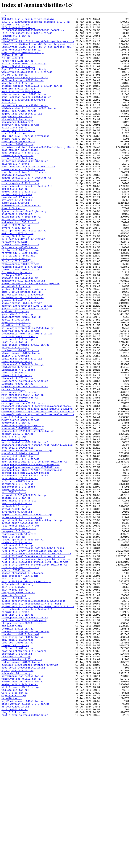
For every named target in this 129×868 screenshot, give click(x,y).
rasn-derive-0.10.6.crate (19, 631)
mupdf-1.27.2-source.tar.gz (20, 501)
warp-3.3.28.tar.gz (14, 828)
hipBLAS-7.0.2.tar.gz (16, 384)
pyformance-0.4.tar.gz (17, 611)
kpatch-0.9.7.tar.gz (15, 424)
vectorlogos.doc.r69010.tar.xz (22, 815)
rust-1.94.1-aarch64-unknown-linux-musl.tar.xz (34, 675)
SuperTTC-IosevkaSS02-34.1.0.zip (24, 80)
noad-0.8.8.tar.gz (14, 521)
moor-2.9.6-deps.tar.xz (17, 498)
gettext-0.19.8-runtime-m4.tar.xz (25, 344)
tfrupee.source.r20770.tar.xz (22, 745)
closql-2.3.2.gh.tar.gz (17, 184)
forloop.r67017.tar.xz (17, 327)
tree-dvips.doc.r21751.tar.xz (22, 788)
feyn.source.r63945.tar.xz (20, 294)
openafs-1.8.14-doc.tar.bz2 (20, 541)
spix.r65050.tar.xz (14, 705)
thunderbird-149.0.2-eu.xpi (20, 758)
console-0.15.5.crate (16, 207)
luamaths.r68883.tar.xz (17, 458)
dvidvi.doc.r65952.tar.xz (19, 261)
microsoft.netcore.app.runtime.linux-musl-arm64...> (38, 494)
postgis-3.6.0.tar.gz (16, 595)
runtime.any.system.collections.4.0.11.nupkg (33, 655)
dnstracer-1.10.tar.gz (17, 254)
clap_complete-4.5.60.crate (20, 180)
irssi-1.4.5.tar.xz (14, 408)
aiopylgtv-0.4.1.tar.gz (17, 97)
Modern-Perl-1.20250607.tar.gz (22, 60)
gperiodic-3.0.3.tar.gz (17, 374)
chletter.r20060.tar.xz (17, 170)
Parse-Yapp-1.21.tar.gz (17, 70)
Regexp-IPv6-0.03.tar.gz (18, 77)
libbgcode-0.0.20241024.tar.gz (22, 434)
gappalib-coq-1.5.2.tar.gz (20, 331)
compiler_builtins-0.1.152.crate (24, 204)
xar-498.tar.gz (12, 835)
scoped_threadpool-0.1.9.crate (22, 685)
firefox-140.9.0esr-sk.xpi (20, 301)
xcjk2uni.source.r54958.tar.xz (22, 838)
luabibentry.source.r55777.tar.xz (25, 454)
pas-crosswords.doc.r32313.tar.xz (25, 568)
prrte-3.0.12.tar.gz (15, 605)
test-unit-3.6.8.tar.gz (17, 735)
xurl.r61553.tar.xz (14, 849)
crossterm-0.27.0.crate (17, 234)
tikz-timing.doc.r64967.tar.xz (22, 762)
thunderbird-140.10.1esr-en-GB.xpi (25, 755)
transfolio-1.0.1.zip (16, 785)
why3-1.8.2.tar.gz (14, 832)
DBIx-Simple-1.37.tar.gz (18, 30)
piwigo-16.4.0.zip (14, 585)
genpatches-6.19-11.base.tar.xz (23, 334)
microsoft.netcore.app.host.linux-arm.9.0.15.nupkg (37, 488)
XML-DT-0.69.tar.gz (14, 87)
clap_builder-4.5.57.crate (20, 177)
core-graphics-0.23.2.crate (20, 217)
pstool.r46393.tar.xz (16, 608)
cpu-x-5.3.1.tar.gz (14, 224)
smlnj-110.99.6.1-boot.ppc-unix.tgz (26, 695)
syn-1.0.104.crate (14, 712)
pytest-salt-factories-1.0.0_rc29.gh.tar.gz (32, 621)
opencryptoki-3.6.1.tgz (17, 545)
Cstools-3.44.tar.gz (15, 27)
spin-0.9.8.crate (13, 702)
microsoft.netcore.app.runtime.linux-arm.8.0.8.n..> (38, 491)
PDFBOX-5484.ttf (12, 67)
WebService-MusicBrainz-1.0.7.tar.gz (27, 84)
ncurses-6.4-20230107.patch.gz (22, 508)
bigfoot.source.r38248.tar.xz (22, 134)
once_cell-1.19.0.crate (17, 534)
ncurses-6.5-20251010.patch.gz (22, 511)
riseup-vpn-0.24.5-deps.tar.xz (22, 645)
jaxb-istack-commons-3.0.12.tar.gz (25, 411)
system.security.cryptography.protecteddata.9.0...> (38, 725)
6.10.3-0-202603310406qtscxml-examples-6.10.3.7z (36, 23)
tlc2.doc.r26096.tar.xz (17, 768)
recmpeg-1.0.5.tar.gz (16, 635)
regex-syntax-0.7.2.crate (19, 638)
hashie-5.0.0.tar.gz (15, 381)
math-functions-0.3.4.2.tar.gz (22, 471)
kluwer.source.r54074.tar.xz (21, 421)
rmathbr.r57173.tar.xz (17, 648)
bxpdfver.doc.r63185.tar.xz (20, 147)
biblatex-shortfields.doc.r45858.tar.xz (29, 127)
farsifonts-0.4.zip (14, 287)
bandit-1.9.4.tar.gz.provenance (23, 117)
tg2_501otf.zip (12, 748)
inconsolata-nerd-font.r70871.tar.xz (27, 398)
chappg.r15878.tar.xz (16, 164)
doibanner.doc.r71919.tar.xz (21, 257)
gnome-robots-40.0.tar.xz (19, 357)
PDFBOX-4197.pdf (12, 63)
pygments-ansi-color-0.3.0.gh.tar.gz (27, 615)
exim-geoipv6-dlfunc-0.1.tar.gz (23, 284)
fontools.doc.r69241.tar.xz (20, 321)
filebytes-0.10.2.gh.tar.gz (20, 297)
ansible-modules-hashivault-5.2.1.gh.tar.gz (32, 100)
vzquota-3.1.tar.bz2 (15, 825)
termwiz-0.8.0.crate (15, 732)
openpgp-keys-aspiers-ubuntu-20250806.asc (30, 555)
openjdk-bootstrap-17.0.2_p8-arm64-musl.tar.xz (34, 551)
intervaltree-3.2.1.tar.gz (20, 401)
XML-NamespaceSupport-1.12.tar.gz (25, 90)
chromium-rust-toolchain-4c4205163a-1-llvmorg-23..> (38, 174)
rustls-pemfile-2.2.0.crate (20, 678)
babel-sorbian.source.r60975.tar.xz (26, 114)
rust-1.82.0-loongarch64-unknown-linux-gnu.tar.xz (36, 661)
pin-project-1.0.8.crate (18, 581)
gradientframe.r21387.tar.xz (21, 377)
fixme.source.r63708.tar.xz (20, 314)
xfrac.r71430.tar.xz (15, 845)
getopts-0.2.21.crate (16, 341)
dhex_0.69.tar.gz (13, 247)
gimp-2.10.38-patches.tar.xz (21, 347)
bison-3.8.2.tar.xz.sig (17, 140)
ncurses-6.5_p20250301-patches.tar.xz (28, 514)
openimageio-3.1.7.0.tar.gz (20, 548)
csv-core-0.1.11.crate (17, 237)
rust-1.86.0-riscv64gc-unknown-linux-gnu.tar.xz (35, 671)
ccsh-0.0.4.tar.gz (14, 157)
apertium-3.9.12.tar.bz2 (18, 104)
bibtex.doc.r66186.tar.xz (19, 130)
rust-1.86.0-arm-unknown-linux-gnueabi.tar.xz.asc (36, 668)
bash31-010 (9, 120)
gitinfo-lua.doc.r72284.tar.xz (22, 354)
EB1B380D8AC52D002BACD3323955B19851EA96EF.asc (33, 33)
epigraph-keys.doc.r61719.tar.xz (24, 274)
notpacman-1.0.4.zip (15, 524)
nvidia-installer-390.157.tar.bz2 (25, 528)
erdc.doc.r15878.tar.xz (17, 277)
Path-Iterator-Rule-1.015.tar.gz (24, 73)
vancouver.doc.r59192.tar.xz (21, 812)
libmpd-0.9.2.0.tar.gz (17, 448)
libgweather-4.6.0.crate (18, 441)
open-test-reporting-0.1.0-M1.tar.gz (27, 538)
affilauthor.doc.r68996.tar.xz (22, 94)
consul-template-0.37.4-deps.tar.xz (26, 210)
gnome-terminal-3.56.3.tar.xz (22, 361)
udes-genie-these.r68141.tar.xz (23, 798)
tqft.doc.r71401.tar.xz (17, 775)
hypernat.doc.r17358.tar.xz (20, 394)
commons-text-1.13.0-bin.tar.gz (23, 200)
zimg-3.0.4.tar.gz (14, 852)
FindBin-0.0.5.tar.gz (16, 40)
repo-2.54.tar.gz (13, 641)
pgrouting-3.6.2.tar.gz (17, 578)
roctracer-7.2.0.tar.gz (17, 651)
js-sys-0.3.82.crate (15, 414)
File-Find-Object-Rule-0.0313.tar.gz (27, 37)
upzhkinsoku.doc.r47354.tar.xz (22, 808)
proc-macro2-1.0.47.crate (19, 598)
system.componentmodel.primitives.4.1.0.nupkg (33, 718)
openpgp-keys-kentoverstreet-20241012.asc (30, 558)
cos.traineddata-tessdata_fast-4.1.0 (27, 220)
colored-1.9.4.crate (15, 194)
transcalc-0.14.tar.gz (17, 782)
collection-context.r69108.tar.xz (25, 190)
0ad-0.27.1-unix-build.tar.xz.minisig (28, 20)
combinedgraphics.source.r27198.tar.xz (28, 197)
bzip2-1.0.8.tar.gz (14, 150)
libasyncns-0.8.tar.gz (17, 431)
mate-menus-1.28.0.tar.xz (19, 468)
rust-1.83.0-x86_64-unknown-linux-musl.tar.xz (33, 665)
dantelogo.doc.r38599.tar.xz (21, 244)
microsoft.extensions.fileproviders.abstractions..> (38, 484)
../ (4, 17)
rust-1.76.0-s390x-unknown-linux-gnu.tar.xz (32, 658)
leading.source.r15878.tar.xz (22, 428)
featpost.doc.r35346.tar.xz (20, 291)
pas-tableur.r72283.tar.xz (20, 571)
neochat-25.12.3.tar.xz (17, 518)
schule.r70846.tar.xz (16, 681)
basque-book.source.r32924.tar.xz (25, 124)
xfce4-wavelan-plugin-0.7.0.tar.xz (25, 842)
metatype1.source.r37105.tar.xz (23, 481)
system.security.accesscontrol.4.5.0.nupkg (31, 722)
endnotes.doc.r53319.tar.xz (20, 264)
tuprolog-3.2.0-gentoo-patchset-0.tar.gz (30, 795)
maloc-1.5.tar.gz (13, 464)
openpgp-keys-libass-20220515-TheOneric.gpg (32, 561)
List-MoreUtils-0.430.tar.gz (21, 57)
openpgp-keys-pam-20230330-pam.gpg (25, 565)
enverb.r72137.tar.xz (16, 271)
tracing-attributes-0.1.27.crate (24, 778)
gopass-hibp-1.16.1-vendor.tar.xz (25, 367)
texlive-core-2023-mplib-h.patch (24, 742)
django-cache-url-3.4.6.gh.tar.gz (25, 251)
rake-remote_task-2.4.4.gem (20, 628)
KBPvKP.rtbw (9, 43)
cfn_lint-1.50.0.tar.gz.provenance (25, 160)
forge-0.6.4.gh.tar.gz (17, 324)
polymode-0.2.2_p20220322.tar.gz (24, 591)
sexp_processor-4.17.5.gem (20, 688)
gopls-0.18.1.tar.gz (15, 371)
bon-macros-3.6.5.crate (17, 144)
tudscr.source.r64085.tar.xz (21, 792)
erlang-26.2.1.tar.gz (16, 281)
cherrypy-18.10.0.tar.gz (18, 167)
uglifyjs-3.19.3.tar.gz (17, 802)
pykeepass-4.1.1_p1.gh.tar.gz (22, 618)
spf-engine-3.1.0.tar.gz (18, 698)
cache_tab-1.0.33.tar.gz (18, 154)
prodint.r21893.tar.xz (17, 601)
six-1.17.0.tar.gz (14, 692)
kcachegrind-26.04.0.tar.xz (20, 418)
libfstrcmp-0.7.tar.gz (17, 438)
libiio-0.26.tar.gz (14, 444)
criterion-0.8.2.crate (17, 231)
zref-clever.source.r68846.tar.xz (25, 855)
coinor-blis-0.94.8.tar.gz (20, 187)
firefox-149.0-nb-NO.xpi (18, 304)
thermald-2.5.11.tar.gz (17, 752)
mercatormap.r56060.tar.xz (20, 474)
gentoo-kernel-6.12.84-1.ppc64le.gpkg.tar (30, 337)
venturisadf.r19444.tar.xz (20, 818)
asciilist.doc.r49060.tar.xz (21, 107)
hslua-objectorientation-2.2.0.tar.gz (28, 391)
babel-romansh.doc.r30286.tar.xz (24, 110)
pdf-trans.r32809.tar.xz (18, 575)
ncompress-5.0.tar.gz (16, 504)
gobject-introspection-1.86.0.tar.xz (27, 364)
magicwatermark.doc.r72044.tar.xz (25, 461)
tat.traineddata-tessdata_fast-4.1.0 (27, 728)
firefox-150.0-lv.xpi (16, 307)
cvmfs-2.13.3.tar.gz (15, 241)
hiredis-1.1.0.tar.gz (16, 388)
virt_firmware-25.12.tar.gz (20, 822)
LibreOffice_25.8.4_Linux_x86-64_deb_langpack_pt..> (38, 50)
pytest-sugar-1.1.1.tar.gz (20, 625)
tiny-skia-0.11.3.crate (17, 765)
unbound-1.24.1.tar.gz (17, 805)
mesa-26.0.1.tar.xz (14, 478)
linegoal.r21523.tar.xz (17, 451)
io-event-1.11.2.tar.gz (17, 404)
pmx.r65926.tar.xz (14, 588)
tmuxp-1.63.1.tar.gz (15, 772)
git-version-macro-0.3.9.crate (22, 351)
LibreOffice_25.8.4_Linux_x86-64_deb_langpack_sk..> (38, 53)
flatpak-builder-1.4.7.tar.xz (22, 317)
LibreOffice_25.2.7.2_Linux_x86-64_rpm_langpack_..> (38, 47)
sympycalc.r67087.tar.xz (18, 708)
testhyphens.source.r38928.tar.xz (25, 738)
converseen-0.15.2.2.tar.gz (20, 214)
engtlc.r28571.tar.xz (16, 267)
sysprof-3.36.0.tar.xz (17, 715)
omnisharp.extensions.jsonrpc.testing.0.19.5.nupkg (37, 531)
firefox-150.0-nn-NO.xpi (18, 311)
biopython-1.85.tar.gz (17, 137)
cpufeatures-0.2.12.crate (19, 227)
